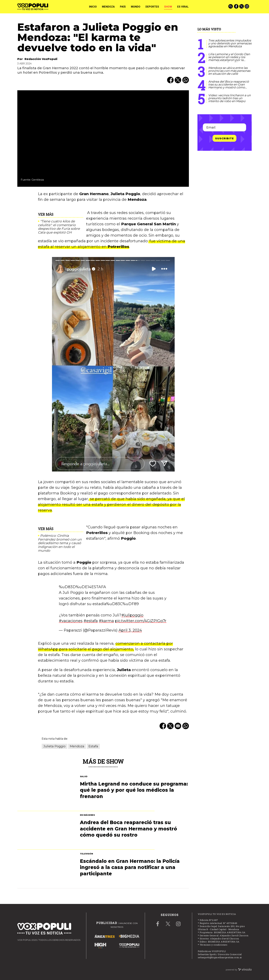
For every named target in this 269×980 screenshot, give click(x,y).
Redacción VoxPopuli (41, 59)
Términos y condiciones (214, 945)
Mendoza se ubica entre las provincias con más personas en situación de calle (229, 71)
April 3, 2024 (130, 630)
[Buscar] (231, 7)
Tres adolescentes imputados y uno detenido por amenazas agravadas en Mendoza (230, 43)
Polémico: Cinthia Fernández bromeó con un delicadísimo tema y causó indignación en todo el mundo (60, 543)
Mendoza (77, 746)
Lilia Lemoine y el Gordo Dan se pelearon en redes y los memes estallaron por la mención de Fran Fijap (229, 59)
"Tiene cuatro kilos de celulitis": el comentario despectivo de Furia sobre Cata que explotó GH (59, 227)
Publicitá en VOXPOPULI (212, 951)
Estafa (93, 746)
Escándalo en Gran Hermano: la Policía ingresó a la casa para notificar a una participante (130, 867)
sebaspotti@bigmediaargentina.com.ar (220, 957)
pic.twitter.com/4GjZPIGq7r (141, 621)
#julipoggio (132, 615)
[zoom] (103, 139)
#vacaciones (71, 621)
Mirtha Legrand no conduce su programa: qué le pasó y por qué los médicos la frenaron (134, 790)
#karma (106, 621)
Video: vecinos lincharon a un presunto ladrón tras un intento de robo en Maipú (229, 98)
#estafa (91, 621)
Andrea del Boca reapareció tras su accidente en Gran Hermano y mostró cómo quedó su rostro (229, 86)
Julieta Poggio (54, 746)
